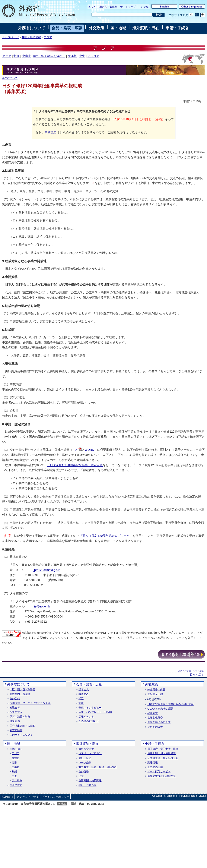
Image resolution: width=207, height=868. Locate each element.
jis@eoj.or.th (42, 606)
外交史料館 (16, 730)
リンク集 (143, 7)
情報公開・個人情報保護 (162, 753)
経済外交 (153, 713)
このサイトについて (21, 735)
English (164, 7)
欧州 (14, 772)
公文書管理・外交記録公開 (163, 758)
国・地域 (118, 28)
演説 (81, 703)
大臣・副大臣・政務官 (22, 690)
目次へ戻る (197, 675)
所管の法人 (16, 712)
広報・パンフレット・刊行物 (95, 712)
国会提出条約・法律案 (22, 726)
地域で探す (16, 749)
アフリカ (93, 56)
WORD (89, 450)
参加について (10, 78)
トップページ (10, 37)
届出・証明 (85, 758)
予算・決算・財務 (20, 717)
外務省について (32, 28)
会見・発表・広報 (67, 28)
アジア (48, 37)
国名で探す (16, 785)
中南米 (26, 56)
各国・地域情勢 (31, 37)
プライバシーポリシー (55, 797)
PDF (77, 450)
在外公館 (15, 699)
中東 (82, 56)
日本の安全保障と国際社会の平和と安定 (171, 704)
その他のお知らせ (89, 721)
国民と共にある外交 (159, 722)
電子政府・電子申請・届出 (163, 749)
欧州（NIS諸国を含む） (49, 56)
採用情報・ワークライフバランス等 (30, 703)
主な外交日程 (155, 694)
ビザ (81, 776)
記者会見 (84, 690)
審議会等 (15, 708)
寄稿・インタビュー (90, 708)
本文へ (92, 7)
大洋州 (72, 56)
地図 (64, 804)
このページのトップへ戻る (191, 671)
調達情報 (153, 763)
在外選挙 (84, 772)
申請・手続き (177, 28)
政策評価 (15, 721)
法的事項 (8, 797)
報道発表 (84, 694)
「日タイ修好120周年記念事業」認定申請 (75, 465)
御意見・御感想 (108, 7)
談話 (81, 699)
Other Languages (192, 7)
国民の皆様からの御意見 (162, 776)
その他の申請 (155, 767)
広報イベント (86, 717)
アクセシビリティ (28, 797)
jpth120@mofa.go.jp (47, 570)
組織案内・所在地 (20, 694)
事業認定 (51, 132)
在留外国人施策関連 (90, 781)
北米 (16, 56)
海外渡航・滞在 (146, 28)
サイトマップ (128, 7)
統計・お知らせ (87, 785)
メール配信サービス (159, 772)
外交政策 (96, 28)
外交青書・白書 (156, 690)
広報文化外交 (155, 718)
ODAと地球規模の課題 (160, 709)
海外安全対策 (86, 749)
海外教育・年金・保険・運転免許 (98, 767)
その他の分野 (155, 727)
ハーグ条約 (85, 763)
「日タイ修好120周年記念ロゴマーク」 (106, 536)
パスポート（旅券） (90, 753)
